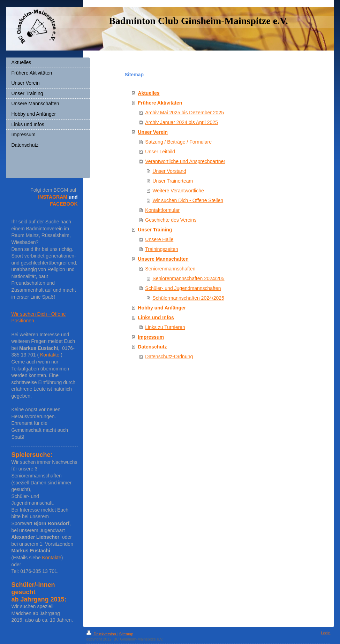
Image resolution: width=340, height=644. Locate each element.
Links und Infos (156, 317)
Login (326, 633)
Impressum (151, 337)
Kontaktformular (162, 210)
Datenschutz (152, 347)
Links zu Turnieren (165, 327)
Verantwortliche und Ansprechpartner (185, 161)
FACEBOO (62, 204)
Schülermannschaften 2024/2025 (188, 298)
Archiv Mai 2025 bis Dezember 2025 (184, 113)
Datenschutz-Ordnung (169, 356)
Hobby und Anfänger (162, 308)
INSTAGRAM (53, 197)
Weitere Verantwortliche (178, 191)
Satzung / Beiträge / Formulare (178, 142)
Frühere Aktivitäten (160, 103)
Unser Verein (153, 132)
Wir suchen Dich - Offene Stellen (188, 200)
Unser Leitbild (160, 152)
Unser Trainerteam (173, 181)
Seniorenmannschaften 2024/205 (188, 278)
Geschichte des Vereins (171, 220)
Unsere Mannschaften (163, 259)
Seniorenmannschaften (170, 269)
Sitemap (126, 634)
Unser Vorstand (169, 171)
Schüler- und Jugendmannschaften (183, 288)
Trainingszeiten (161, 249)
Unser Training (155, 230)
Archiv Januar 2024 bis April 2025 (182, 122)
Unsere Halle (159, 239)
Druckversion (102, 634)
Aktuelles (149, 93)
